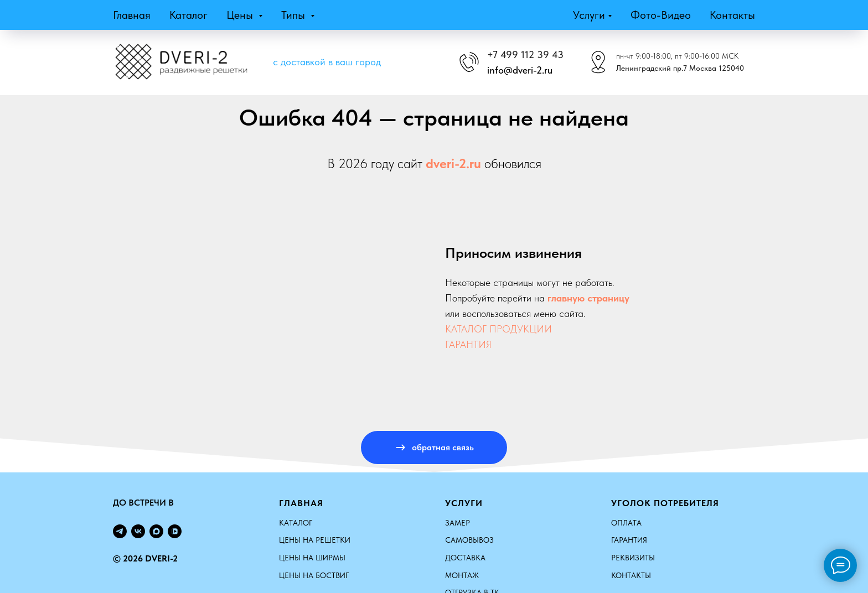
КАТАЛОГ (296, 523)
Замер (458, 523)
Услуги (589, 15)
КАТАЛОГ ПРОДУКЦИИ (498, 329)
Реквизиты (633, 558)
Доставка (465, 558)
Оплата (626, 523)
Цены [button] (241, 15)
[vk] (138, 531)
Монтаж (462, 575)
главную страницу (588, 298)
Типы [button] (294, 15)
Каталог (188, 15)
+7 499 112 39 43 (525, 54)
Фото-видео (661, 15)
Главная (132, 15)
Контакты (732, 15)
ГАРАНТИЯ (468, 344)
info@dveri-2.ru (520, 70)
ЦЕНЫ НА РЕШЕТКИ (315, 540)
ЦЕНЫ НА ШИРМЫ (312, 558)
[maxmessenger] (156, 531)
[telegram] (120, 531)
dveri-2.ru (453, 163)
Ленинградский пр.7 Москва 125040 (680, 68)
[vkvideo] (175, 531)
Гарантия (629, 540)
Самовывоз (469, 540)
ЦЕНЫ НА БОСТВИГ (314, 575)
